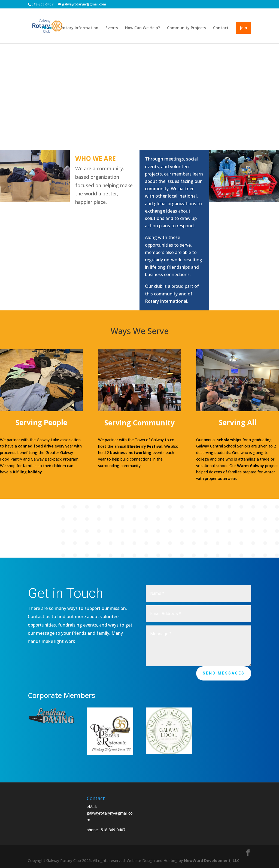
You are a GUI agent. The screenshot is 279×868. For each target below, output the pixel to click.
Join (243, 28)
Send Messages (224, 673)
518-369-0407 (113, 830)
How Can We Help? (142, 28)
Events (112, 28)
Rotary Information (79, 28)
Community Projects (186, 28)
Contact (221, 28)
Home (48, 28)
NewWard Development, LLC (212, 861)
